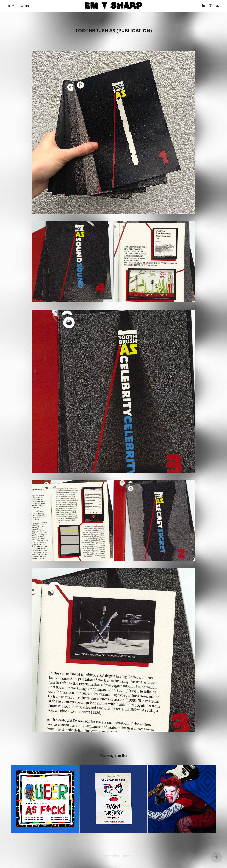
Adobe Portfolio (122, 855)
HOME (12, 6)
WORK (25, 6)
